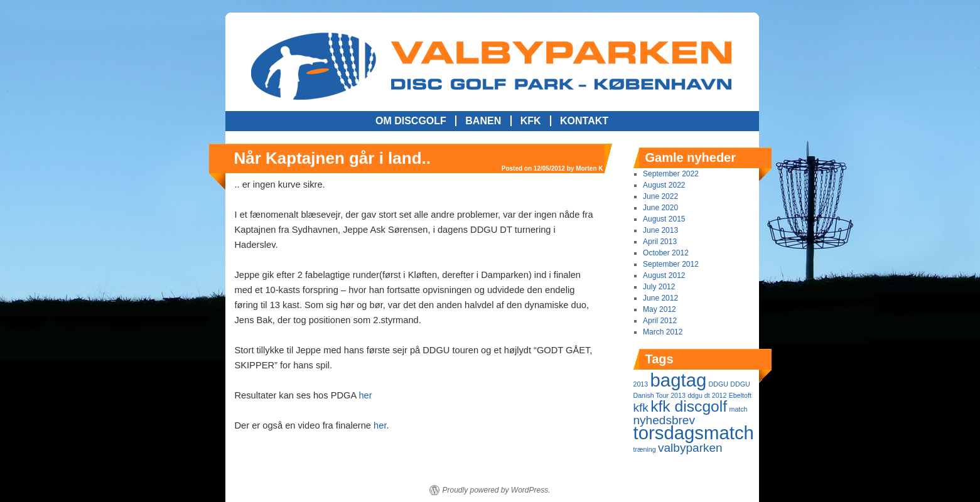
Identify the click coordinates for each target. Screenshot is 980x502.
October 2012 (666, 253)
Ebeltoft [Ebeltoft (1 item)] (740, 395)
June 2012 (660, 298)
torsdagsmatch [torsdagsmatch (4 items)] (694, 433)
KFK (531, 121)
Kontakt (584, 121)
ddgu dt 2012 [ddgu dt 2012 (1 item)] (707, 395)
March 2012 (663, 332)
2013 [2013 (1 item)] (641, 384)
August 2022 (664, 185)
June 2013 (660, 230)
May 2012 (660, 309)
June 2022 (660, 196)
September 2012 (671, 264)
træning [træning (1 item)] (645, 449)
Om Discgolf (411, 121)
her (365, 395)
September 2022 (671, 174)
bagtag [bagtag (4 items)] (679, 380)
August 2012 (664, 275)
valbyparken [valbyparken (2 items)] (690, 448)
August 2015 (664, 219)
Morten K (589, 168)
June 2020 (660, 208)
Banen (483, 121)
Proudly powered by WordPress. (496, 490)
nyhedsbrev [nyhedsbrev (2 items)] (664, 420)
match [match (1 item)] (739, 409)
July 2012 (659, 287)
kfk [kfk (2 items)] (641, 408)
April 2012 (660, 321)
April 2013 (660, 242)
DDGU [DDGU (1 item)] (719, 384)
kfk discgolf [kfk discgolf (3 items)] (689, 406)
